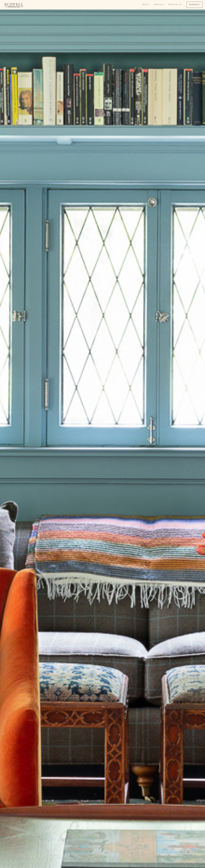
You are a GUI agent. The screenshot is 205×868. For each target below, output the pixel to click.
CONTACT (194, 5)
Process (159, 5)
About (146, 5)
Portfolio (175, 5)
